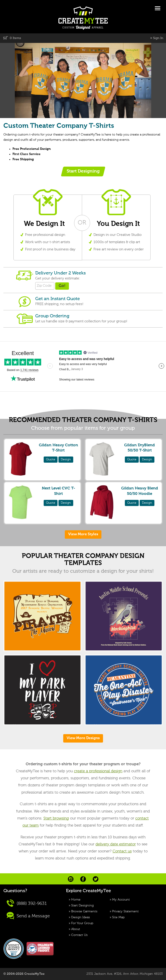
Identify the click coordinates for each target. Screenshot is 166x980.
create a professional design (98, 771)
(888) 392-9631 (27, 903)
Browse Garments (84, 911)
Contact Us (79, 935)
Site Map (118, 917)
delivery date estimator (116, 844)
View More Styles (83, 534)
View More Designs (83, 738)
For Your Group (82, 923)
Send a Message (28, 916)
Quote (51, 459)
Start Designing (82, 906)
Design (66, 459)
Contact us (122, 851)
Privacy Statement (125, 911)
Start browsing (56, 818)
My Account (121, 900)
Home (76, 900)
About (76, 929)
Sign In (158, 38)
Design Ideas (80, 917)
